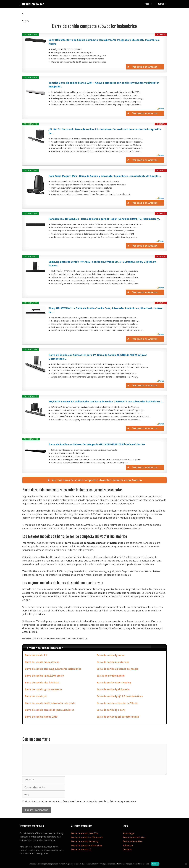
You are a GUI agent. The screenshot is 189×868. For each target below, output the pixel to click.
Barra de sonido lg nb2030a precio (44, 676)
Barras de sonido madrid (111, 676)
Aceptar (155, 864)
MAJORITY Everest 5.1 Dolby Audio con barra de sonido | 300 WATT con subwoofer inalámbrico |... (106, 401)
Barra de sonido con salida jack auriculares (49, 710)
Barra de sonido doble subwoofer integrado (50, 703)
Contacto (128, 849)
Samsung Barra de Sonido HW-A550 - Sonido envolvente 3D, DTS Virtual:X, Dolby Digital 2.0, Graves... (103, 264)
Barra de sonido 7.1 (36, 655)
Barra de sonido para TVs (85, 833)
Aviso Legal (129, 833)
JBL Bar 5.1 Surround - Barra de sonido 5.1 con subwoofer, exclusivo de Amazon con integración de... (105, 131)
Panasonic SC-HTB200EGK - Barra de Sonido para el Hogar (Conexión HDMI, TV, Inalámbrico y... (105, 219)
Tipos (150, 4)
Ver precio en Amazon (145, 67)
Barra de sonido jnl (36, 696)
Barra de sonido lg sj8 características (118, 717)
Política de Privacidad (134, 837)
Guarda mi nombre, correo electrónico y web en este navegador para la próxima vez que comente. (81, 801)
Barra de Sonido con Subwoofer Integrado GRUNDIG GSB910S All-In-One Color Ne (97, 444)
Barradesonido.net (32, 4)
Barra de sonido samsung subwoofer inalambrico (53, 669)
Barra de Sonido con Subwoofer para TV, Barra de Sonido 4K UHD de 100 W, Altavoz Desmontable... (98, 357)
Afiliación (128, 845)
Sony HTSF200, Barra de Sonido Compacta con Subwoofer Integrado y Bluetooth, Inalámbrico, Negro (104, 42)
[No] (186, 864)
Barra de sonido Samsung (85, 841)
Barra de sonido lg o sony (111, 710)
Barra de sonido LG (81, 849)
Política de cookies (133, 841)
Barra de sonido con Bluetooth (87, 837)
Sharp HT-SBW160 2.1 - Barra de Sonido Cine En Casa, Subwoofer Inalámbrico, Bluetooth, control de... (106, 310)
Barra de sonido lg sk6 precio (113, 689)
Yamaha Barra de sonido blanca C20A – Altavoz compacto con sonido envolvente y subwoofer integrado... (104, 85)
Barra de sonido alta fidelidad (42, 682)
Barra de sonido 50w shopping (114, 682)
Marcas (163, 4)
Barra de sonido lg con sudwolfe (43, 689)
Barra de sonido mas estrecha (42, 662)
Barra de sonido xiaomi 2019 (41, 717)
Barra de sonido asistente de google (117, 669)
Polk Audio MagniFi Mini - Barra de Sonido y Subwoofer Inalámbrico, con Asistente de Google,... (105, 176)
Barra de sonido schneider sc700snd (117, 703)
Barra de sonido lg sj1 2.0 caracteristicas (120, 696)
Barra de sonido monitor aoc (113, 662)
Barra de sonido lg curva (110, 655)
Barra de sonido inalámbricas (87, 845)
